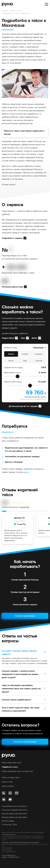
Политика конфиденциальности (15, 810)
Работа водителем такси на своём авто (18, 771)
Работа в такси (16, 11)
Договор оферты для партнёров (14, 817)
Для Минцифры (8, 821)
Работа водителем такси (12, 763)
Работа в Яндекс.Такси (11, 777)
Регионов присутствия (12, 287)
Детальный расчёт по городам (23, 406)
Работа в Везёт (8, 786)
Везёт (35, 338)
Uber (23, 338)
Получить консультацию (25, 742)
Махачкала (38, 348)
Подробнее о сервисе (12, 238)
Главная (5, 11)
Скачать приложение (25, 616)
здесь (26, 472)
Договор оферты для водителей (14, 814)
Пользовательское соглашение (14, 806)
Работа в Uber (7, 782)
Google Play (25, 507)
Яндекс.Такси (8, 338)
